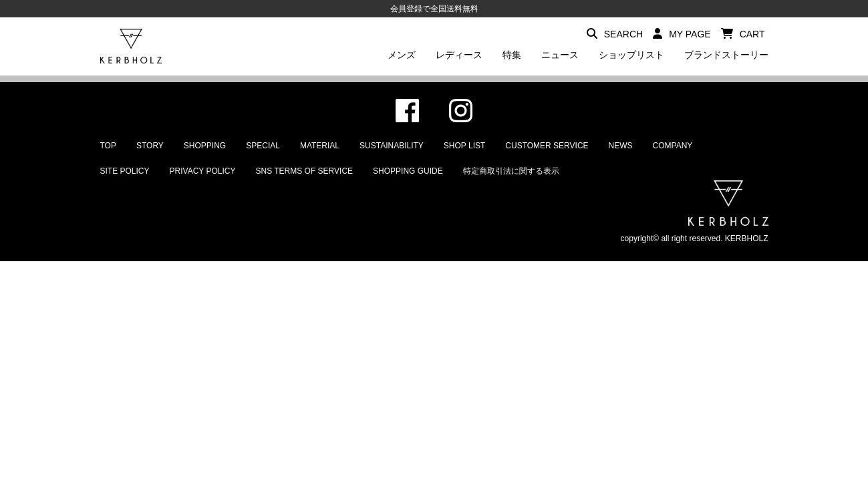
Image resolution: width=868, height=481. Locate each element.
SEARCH (615, 34)
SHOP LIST (464, 146)
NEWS (621, 146)
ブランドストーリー (726, 55)
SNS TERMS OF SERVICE (304, 171)
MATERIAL (320, 146)
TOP (108, 146)
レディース (459, 55)
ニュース (560, 55)
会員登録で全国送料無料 (434, 9)
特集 (512, 55)
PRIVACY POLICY (203, 171)
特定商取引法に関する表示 (511, 171)
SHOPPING (205, 146)
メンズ (402, 55)
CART (743, 34)
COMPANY (673, 146)
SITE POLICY (125, 171)
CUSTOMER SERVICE (547, 146)
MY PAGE (682, 34)
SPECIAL (263, 146)
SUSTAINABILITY (392, 146)
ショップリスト (631, 55)
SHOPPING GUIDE (408, 171)
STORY (150, 146)
